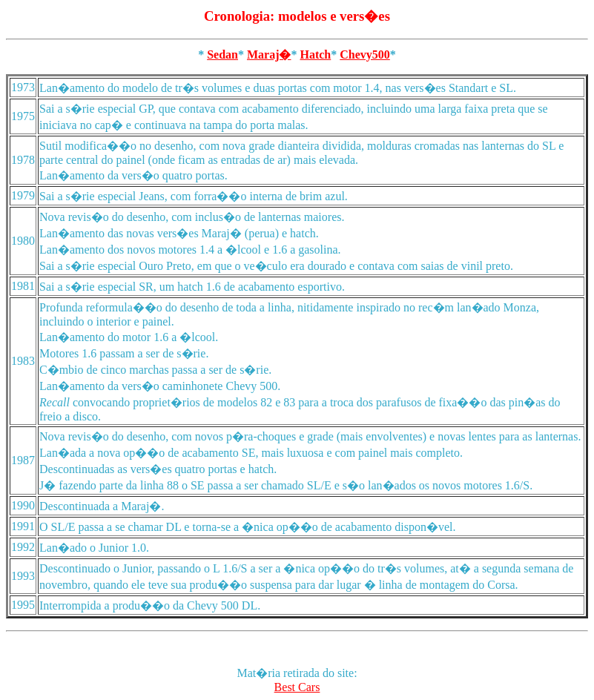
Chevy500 (365, 55)
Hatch (315, 55)
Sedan (222, 55)
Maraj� (269, 55)
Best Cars (297, 687)
